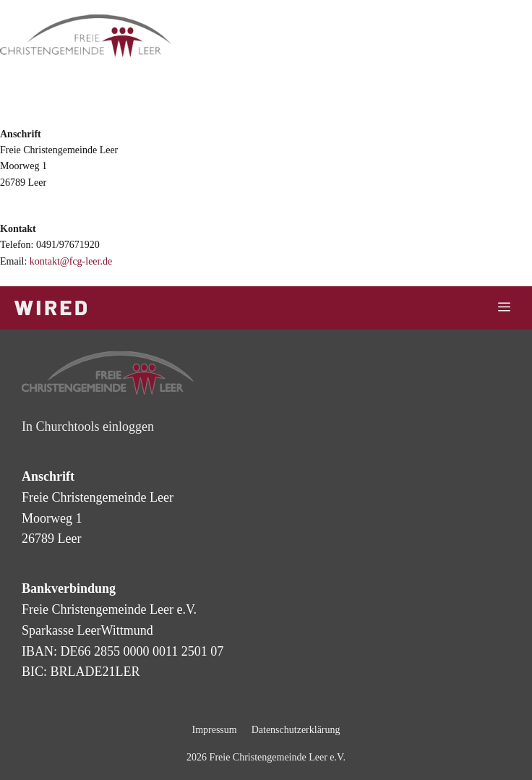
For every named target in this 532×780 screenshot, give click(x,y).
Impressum (214, 730)
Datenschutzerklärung (296, 730)
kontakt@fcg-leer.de (71, 261)
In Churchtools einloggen (88, 427)
